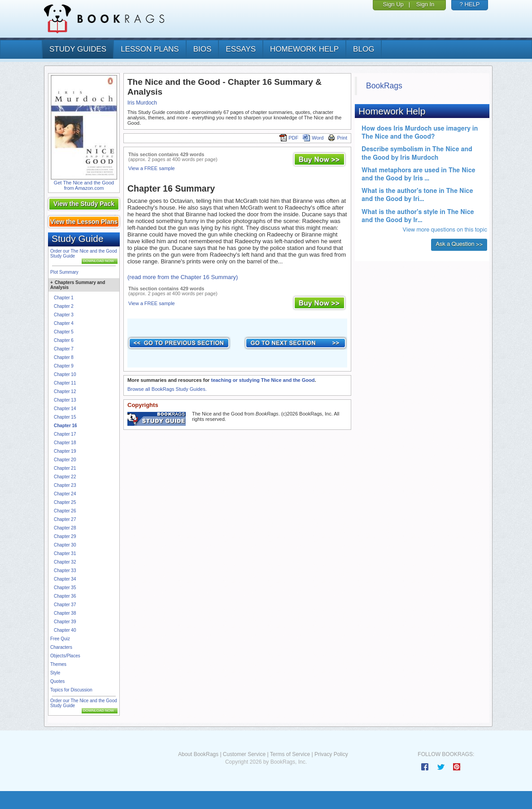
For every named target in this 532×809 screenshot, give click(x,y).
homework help (304, 49)
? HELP (470, 4)
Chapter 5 (64, 332)
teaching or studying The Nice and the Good (263, 380)
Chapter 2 (64, 306)
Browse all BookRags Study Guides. (167, 389)
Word (313, 138)
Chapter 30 (65, 545)
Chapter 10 (65, 374)
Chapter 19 (65, 451)
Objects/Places (65, 656)
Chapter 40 (65, 630)
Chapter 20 (65, 460)
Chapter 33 (65, 571)
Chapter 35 (65, 588)
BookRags (384, 86)
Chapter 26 (65, 511)
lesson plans (150, 49)
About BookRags (198, 754)
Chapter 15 (65, 417)
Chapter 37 (65, 605)
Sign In (425, 4)
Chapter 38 (65, 613)
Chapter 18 (65, 443)
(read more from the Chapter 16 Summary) (183, 277)
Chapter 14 (65, 409)
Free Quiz (60, 639)
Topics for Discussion (71, 690)
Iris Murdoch (142, 103)
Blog (364, 49)
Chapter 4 (64, 323)
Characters (61, 647)
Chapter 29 (65, 536)
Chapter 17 (65, 434)
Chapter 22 (65, 477)
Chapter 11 (65, 383)
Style (55, 673)
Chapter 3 (64, 315)
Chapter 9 (64, 366)
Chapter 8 (64, 357)
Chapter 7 (64, 349)
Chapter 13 (65, 400)
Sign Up (393, 4)
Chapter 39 (65, 622)
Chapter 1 (64, 298)
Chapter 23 (65, 485)
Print (338, 138)
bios (203, 49)
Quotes (57, 681)
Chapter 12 (65, 391)
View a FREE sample (152, 168)
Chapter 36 (65, 596)
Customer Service (244, 754)
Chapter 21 (65, 468)
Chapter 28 (65, 528)
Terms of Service (290, 754)
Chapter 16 (65, 426)
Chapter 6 (64, 340)
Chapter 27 (65, 519)
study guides (78, 49)
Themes (58, 664)
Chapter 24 (65, 494)
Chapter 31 (65, 553)
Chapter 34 (65, 579)
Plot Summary (64, 272)
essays (241, 49)
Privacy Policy (331, 754)
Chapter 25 (65, 502)
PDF (289, 138)
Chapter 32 (65, 562)
